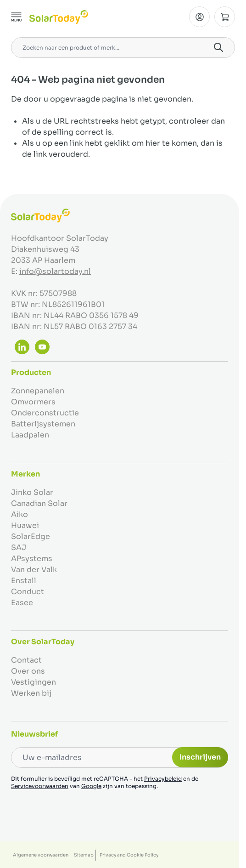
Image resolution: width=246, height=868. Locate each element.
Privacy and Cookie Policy (129, 855)
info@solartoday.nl (55, 271)
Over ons (28, 671)
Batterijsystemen (43, 424)
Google (91, 786)
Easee (22, 603)
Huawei (25, 525)
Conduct (28, 592)
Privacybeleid (163, 779)
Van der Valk (34, 570)
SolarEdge (31, 536)
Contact (26, 660)
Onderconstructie (45, 413)
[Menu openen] (17, 17)
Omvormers (33, 402)
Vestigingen (34, 682)
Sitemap (84, 855)
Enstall (24, 581)
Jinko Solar (32, 492)
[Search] (218, 47)
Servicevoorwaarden (40, 786)
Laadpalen (30, 435)
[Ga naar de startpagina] (59, 17)
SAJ (19, 547)
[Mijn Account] (199, 17)
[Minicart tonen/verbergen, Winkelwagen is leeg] (225, 17)
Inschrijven (200, 757)
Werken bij (31, 693)
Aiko (20, 514)
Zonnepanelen (38, 391)
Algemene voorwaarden (41, 855)
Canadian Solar (39, 503)
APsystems (32, 559)
